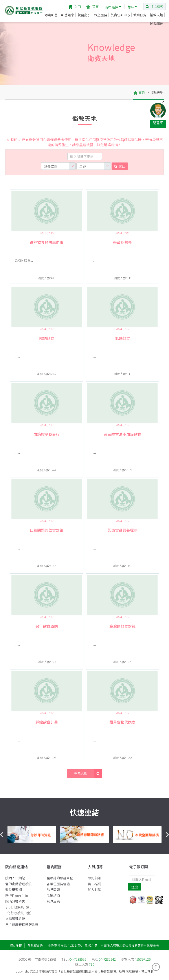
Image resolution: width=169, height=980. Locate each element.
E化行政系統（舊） (19, 913)
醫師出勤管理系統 (18, 884)
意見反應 (53, 901)
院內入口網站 (15, 878)
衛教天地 (156, 15)
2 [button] (84, 849)
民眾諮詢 (53, 895)
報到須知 (94, 878)
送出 (120, 166)
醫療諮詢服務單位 (60, 878)
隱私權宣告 (35, 945)
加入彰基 (94, 890)
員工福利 (94, 884)
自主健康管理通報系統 (22, 924)
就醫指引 (84, 15)
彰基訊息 (68, 15)
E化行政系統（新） (19, 907)
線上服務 (101, 15)
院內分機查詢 (15, 901)
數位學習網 (14, 890)
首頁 (93, 6)
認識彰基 (51, 15)
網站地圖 (16, 945)
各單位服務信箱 (58, 884)
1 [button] (78, 849)
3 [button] (91, 849)
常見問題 (53, 890)
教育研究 (140, 15)
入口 (75, 6)
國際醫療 (157, 23)
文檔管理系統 (15, 919)
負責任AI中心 (120, 15)
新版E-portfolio (17, 895)
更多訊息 (88, 773)
